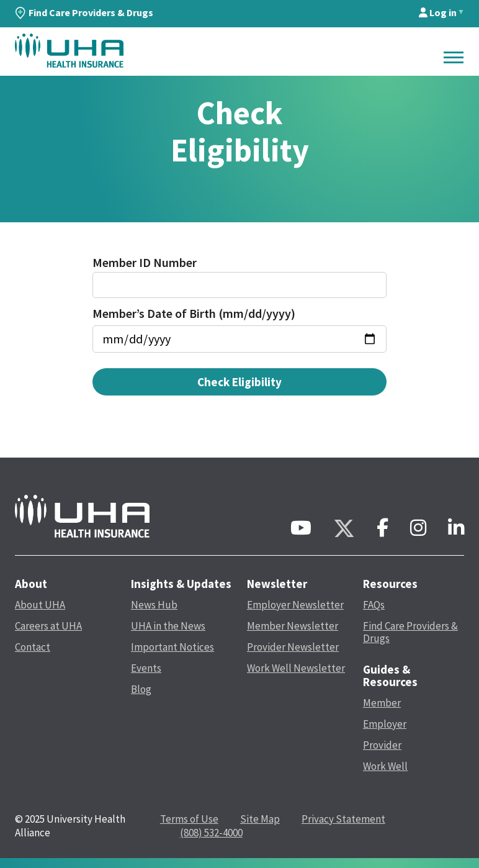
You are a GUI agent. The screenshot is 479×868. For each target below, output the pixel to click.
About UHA (40, 605)
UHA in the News (168, 626)
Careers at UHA (48, 626)
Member (382, 703)
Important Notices (172, 647)
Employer (385, 724)
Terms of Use (189, 819)
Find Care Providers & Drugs (84, 12)
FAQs (374, 605)
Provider (382, 745)
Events (146, 668)
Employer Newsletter (295, 605)
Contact (33, 647)
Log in (438, 12)
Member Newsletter (293, 626)
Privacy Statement (343, 819)
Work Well (385, 766)
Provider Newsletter (293, 647)
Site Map (260, 819)
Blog (141, 689)
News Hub (154, 605)
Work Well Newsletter (296, 668)
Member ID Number (145, 262)
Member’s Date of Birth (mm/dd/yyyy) (194, 313)
